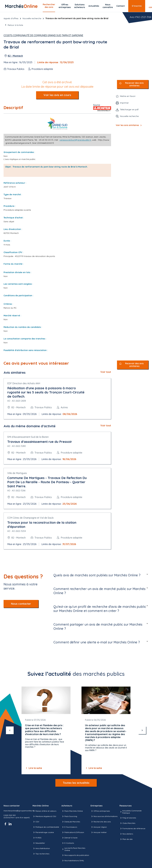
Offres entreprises (65, 6)
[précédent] (10, 730)
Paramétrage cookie (43, 832)
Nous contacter (21, 604)
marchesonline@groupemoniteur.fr (19, 811)
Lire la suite (34, 768)
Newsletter (39, 843)
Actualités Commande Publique (131, 812)
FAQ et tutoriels (128, 818)
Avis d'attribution (41, 848)
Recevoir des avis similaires (134, 84)
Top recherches (41, 854)
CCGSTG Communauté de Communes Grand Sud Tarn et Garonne (43, 35)
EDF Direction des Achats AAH (24, 383)
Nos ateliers (126, 834)
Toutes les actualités (76, 783)
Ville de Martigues (17, 473)
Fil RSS (37, 838)
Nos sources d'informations (104, 816)
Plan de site (126, 839)
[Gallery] (76, 730)
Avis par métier (99, 832)
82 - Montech (15, 56)
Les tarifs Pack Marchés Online (73, 849)
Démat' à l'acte (69, 838)
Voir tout (106, 372)
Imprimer (124, 103)
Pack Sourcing (69, 816)
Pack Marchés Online (72, 811)
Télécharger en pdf (129, 109)
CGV (36, 822)
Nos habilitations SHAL (73, 861)
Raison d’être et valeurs (44, 811)
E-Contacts (68, 843)
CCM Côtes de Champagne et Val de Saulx (30, 518)
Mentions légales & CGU (44, 816)
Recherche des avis (101, 822)
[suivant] (142, 730)
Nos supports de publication (75, 855)
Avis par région (99, 827)
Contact (121, 6)
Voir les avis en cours (57, 95)
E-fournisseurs (69, 827)
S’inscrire (137, 6)
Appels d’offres (11, 18)
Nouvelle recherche (32, 18)
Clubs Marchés (127, 823)
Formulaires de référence (132, 829)
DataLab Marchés (71, 822)
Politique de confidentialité (46, 827)
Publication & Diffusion (73, 832)
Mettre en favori (128, 96)
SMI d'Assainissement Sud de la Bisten (28, 437)
